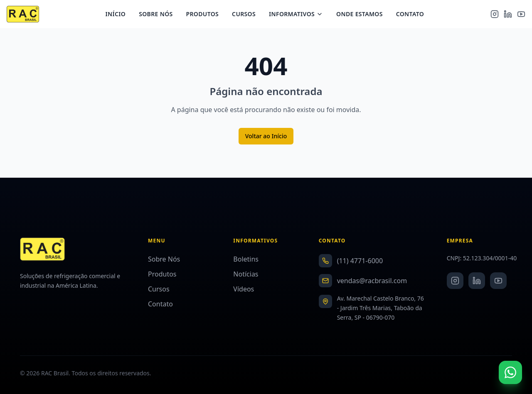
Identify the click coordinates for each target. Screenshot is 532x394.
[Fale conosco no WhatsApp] (510, 372)
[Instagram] (495, 15)
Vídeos (244, 289)
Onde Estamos (363, 15)
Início (119, 15)
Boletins (246, 259)
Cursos (247, 15)
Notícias (246, 274)
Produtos (206, 15)
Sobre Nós (159, 15)
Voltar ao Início (266, 136)
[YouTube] (521, 15)
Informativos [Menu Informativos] (299, 15)
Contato (413, 15)
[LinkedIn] (508, 15)
